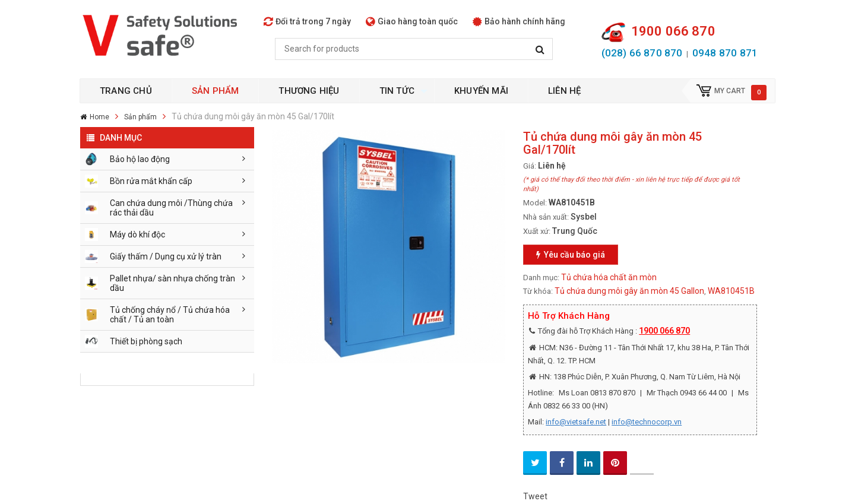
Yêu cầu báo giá (571, 255)
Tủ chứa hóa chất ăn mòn (609, 277)
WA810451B (731, 291)
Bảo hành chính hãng (519, 21)
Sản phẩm (140, 117)
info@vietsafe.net (576, 422)
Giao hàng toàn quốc (412, 21)
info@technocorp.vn (647, 422)
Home (99, 117)
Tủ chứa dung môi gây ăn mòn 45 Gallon (629, 291)
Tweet (535, 496)
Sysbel (584, 217)
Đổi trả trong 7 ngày (307, 21)
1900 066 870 (664, 331)
